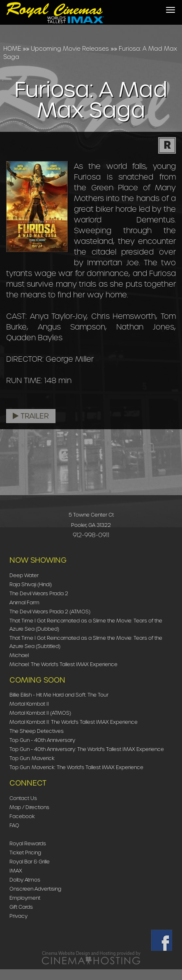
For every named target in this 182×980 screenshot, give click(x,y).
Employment (25, 898)
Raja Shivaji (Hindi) (31, 584)
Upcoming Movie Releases (70, 49)
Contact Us (23, 798)
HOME (12, 49)
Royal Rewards (28, 843)
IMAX (16, 871)
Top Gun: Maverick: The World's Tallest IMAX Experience (76, 767)
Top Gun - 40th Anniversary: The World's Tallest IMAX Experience (87, 749)
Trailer (31, 416)
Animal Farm (24, 602)
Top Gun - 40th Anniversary (42, 740)
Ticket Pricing (25, 853)
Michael (19, 655)
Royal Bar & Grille (30, 862)
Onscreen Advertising (35, 889)
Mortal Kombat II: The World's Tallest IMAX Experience (74, 722)
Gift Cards (21, 907)
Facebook (22, 816)
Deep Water (24, 575)
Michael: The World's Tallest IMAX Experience (63, 664)
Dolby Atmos (25, 880)
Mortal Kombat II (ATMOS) (40, 713)
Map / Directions (29, 807)
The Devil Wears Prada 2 (39, 593)
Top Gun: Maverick (32, 758)
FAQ (14, 825)
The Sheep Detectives (37, 731)
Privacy (18, 916)
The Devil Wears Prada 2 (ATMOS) (50, 612)
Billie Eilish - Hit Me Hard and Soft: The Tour (59, 695)
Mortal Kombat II (29, 704)
